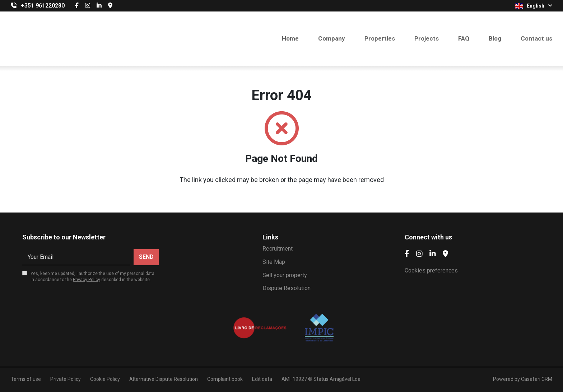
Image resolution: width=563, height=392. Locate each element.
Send (146, 257)
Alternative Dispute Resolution (164, 379)
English (534, 6)
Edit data (262, 379)
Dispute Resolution (287, 288)
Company (332, 38)
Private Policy (66, 379)
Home (290, 38)
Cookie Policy (105, 379)
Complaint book (225, 379)
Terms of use (26, 379)
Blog (495, 38)
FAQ (464, 38)
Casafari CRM (537, 379)
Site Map (274, 262)
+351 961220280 (43, 6)
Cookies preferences (431, 270)
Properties (380, 38)
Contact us (536, 38)
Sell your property (285, 275)
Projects (427, 38)
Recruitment (278, 249)
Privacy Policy (87, 280)
